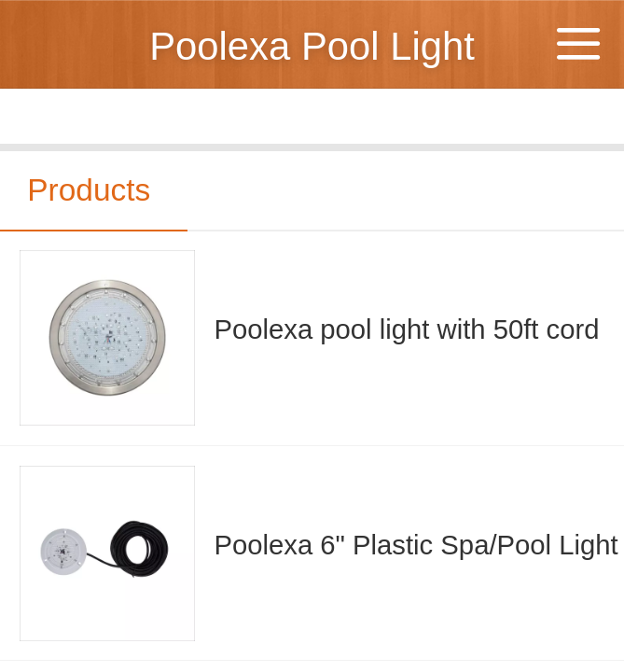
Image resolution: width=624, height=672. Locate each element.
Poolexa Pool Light (312, 46)
